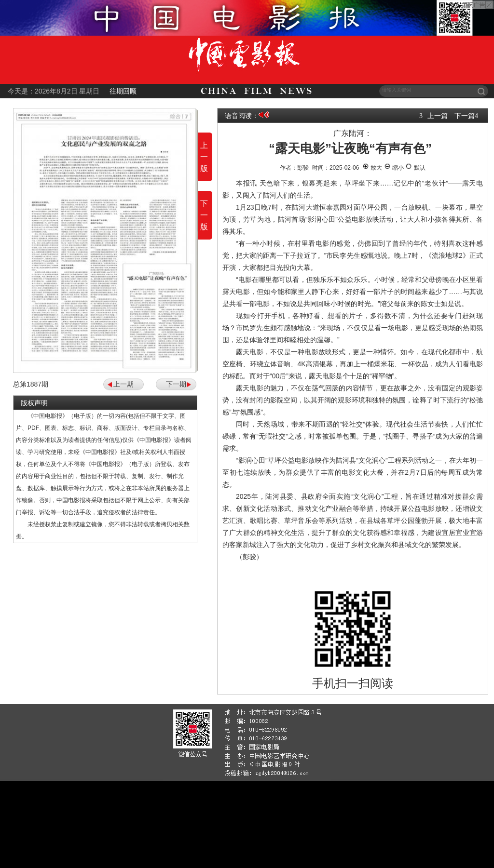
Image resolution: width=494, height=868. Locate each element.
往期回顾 (123, 91)
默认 (415, 168)
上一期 (123, 384)
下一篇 (465, 116)
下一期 (176, 384)
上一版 (204, 157)
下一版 (204, 215)
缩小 (394, 168)
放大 (372, 168)
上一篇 (438, 116)
